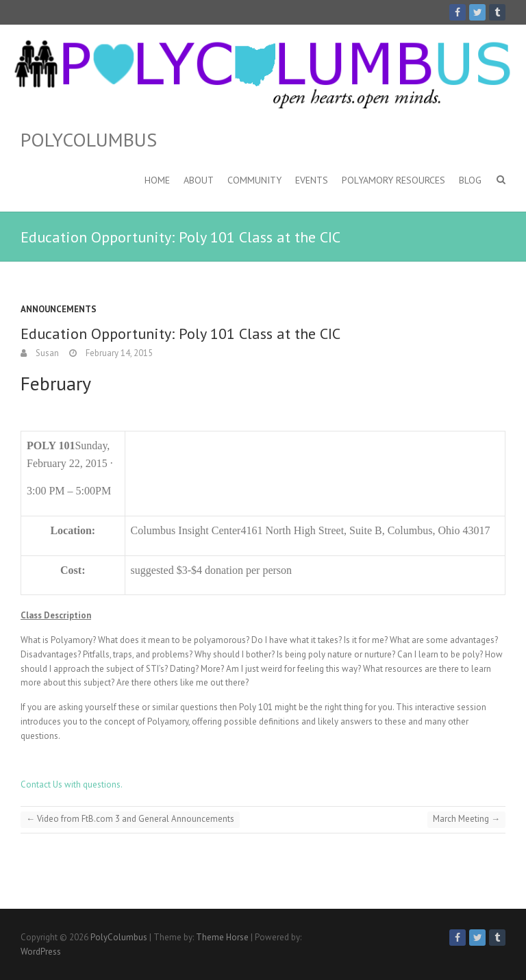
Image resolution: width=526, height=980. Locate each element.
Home (157, 180)
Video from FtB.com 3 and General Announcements (130, 819)
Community (254, 180)
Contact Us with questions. (72, 784)
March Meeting (466, 819)
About (199, 180)
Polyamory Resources (393, 180)
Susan (46, 353)
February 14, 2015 (118, 353)
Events (312, 180)
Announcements (59, 309)
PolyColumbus (89, 140)
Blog (470, 180)
